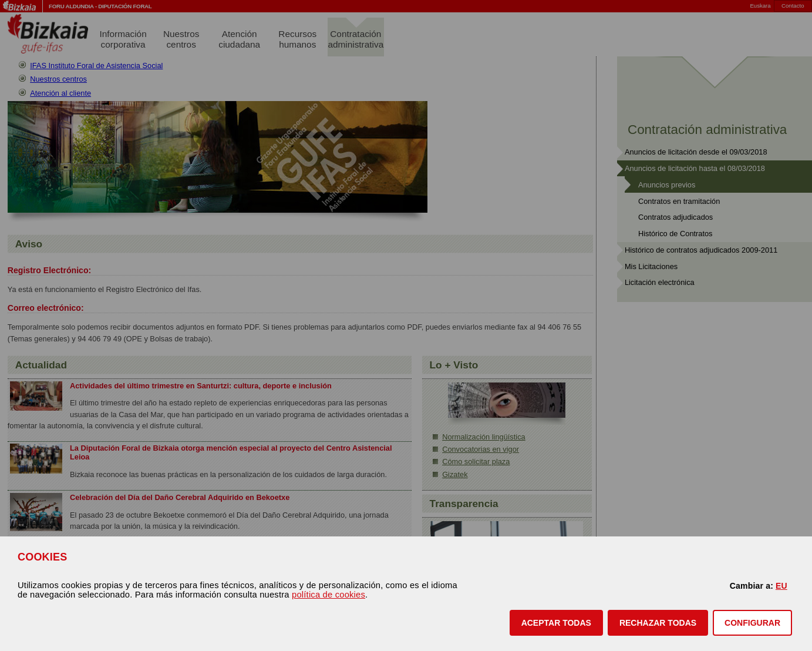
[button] (556, 623)
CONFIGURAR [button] (752, 623)
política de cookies (328, 595)
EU (781, 586)
